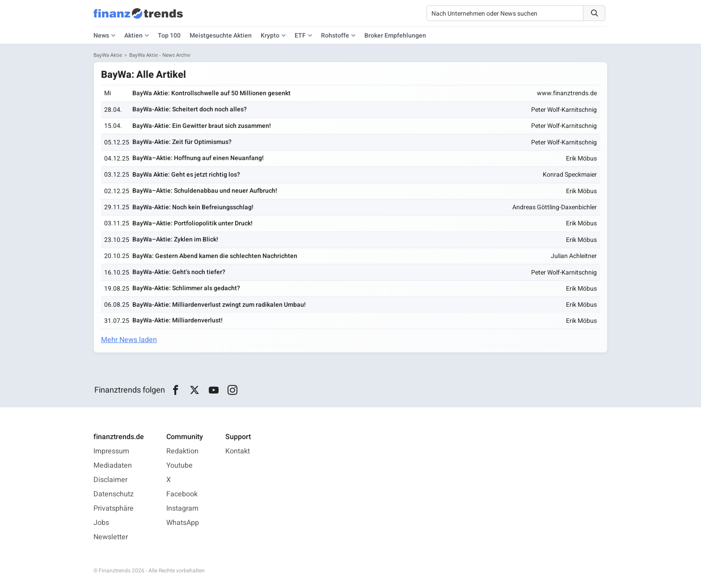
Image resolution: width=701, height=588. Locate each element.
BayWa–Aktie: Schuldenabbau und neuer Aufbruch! (205, 191)
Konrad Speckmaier (570, 175)
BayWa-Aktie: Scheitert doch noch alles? (190, 109)
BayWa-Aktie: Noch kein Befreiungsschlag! (193, 207)
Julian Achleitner (574, 256)
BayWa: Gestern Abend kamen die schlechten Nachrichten (215, 256)
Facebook (182, 494)
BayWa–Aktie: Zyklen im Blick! (175, 239)
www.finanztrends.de (567, 93)
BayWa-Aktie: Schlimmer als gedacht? (186, 288)
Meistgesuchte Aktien (221, 36)
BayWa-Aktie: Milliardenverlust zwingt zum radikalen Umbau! (219, 305)
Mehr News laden (129, 340)
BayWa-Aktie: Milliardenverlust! (177, 320)
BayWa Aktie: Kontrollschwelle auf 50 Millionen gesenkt (211, 93)
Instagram (182, 508)
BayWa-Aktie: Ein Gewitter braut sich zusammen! (202, 126)
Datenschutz (114, 494)
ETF (300, 36)
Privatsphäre (114, 508)
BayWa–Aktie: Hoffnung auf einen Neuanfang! (198, 158)
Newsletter (111, 537)
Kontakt (238, 451)
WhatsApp (183, 523)
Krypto (270, 36)
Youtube (179, 465)
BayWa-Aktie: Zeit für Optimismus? (182, 142)
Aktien (133, 36)
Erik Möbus (581, 159)
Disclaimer (110, 480)
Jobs (101, 523)
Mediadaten (113, 465)
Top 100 (169, 36)
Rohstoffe (335, 36)
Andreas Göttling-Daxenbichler (555, 207)
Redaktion (182, 451)
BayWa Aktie (108, 55)
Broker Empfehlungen (395, 36)
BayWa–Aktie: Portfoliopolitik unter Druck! (192, 223)
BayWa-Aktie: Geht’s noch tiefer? (179, 272)
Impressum (111, 451)
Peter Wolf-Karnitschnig (564, 110)
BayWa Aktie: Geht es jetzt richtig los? (186, 175)
